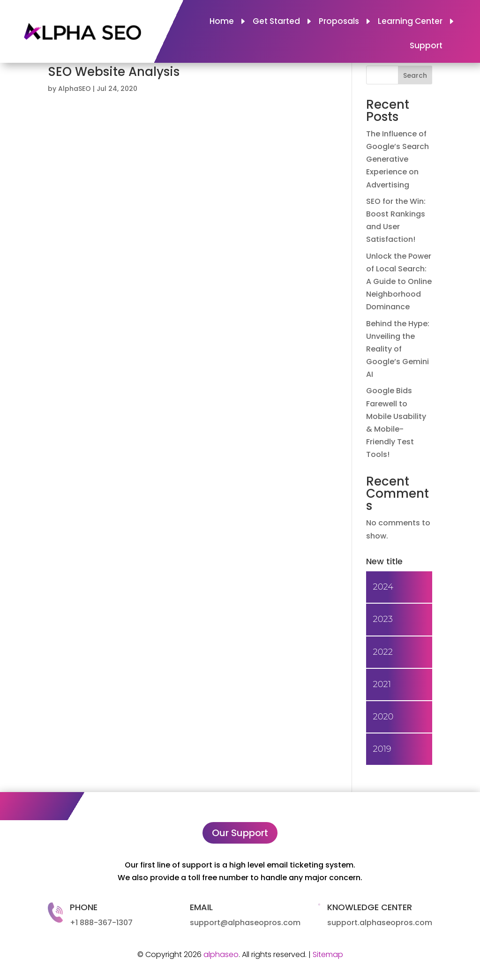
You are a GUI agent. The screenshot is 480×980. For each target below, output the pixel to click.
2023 (383, 619)
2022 (383, 652)
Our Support (240, 833)
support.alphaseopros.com (380, 923)
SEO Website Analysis (114, 72)
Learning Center (410, 22)
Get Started (276, 22)
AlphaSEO (75, 89)
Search (415, 75)
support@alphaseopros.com (245, 923)
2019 (382, 749)
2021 (382, 684)
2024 (383, 587)
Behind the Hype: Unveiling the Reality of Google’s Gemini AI (398, 349)
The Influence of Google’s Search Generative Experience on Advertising (397, 159)
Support (426, 47)
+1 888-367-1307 (101, 923)
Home (222, 22)
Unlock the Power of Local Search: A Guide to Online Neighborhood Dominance (399, 282)
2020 (383, 717)
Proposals (339, 22)
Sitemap (328, 954)
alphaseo (221, 954)
